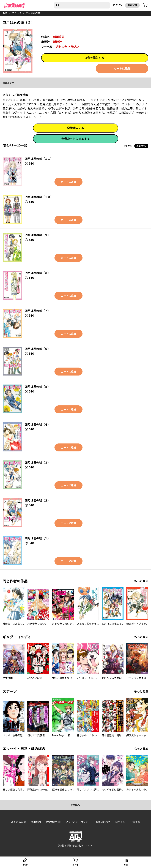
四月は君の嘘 (33, 13)
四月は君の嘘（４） (38, 425)
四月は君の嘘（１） (38, 538)
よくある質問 (18, 822)
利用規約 (36, 822)
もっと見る (141, 581)
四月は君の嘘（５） (38, 387)
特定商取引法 (53, 822)
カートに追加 (122, 68)
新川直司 (59, 37)
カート (76, 865)
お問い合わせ (103, 822)
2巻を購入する (95, 58)
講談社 (57, 42)
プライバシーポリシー (78, 822)
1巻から (128, 146)
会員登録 (132, 5)
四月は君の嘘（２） (38, 500)
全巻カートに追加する (76, 139)
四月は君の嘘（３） (38, 463)
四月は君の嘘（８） (38, 273)
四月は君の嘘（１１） (39, 159)
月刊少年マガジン (67, 47)
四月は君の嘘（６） (38, 349)
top (5, 13)
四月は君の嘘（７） (38, 311)
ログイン (118, 5)
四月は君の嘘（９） (38, 235)
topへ (75, 805)
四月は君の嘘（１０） (39, 197)
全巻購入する (76, 128)
